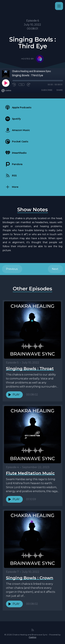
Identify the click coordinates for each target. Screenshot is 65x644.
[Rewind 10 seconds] (14, 85)
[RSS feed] (33, 630)
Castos (32, 637)
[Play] (6, 83)
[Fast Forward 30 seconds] (29, 85)
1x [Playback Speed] (22, 85)
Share (60, 90)
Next (55, 269)
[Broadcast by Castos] (6, 91)
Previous (12, 269)
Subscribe (47, 90)
